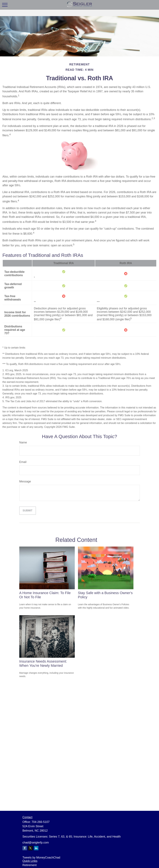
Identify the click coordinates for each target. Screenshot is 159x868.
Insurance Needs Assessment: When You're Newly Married (43, 663)
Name (23, 442)
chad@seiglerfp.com (36, 843)
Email (23, 462)
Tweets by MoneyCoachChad (41, 858)
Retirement (30, 865)
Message (25, 481)
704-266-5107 (41, 822)
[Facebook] (25, 848)
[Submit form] (28, 511)
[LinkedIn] (36, 848)
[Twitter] (30, 848)
